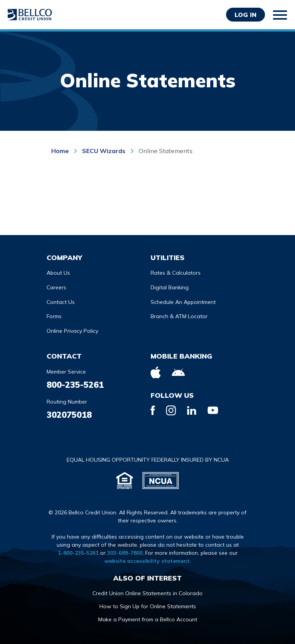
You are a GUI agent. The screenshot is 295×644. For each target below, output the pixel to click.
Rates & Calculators (176, 273)
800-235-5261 (75, 385)
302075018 (69, 415)
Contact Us (61, 302)
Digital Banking (170, 287)
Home (61, 151)
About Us (58, 273)
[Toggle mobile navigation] (280, 15)
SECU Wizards (104, 151)
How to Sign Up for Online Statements (148, 606)
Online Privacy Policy (72, 331)
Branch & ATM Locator (179, 316)
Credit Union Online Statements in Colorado (147, 593)
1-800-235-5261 (78, 553)
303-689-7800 (125, 553)
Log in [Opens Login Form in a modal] (246, 15)
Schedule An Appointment (183, 302)
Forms (54, 316)
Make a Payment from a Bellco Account (148, 619)
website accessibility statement (147, 561)
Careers (56, 287)
